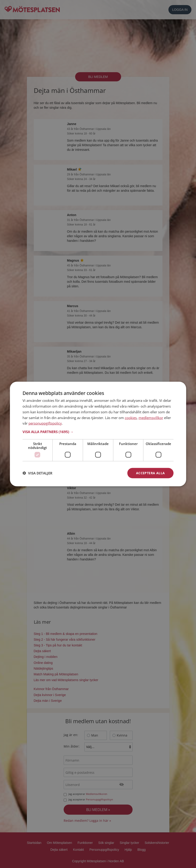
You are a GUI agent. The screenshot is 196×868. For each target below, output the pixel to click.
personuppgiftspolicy (45, 423)
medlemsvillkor (151, 417)
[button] (98, 432)
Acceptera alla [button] (151, 473)
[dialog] (98, 434)
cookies (131, 417)
